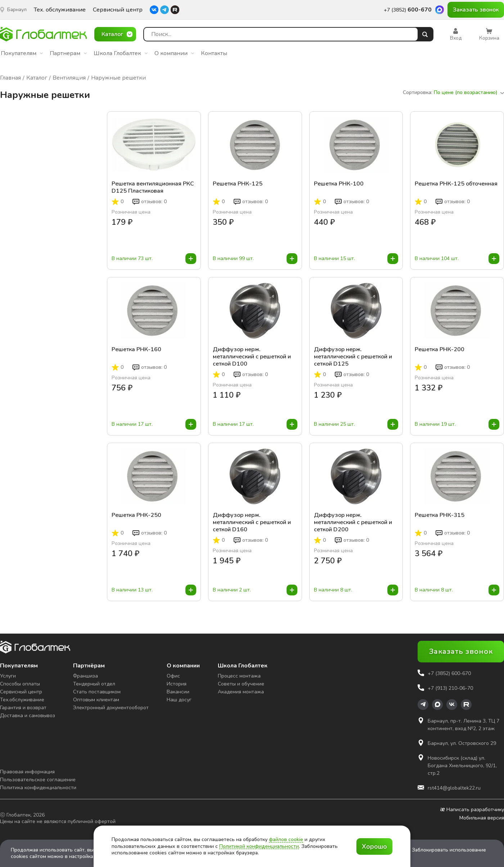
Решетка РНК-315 (440, 515)
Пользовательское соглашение (38, 780)
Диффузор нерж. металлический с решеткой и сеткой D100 (252, 357)
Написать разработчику (472, 810)
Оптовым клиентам (96, 700)
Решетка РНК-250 (136, 515)
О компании (174, 53)
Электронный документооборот (111, 708)
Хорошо (374, 846)
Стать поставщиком (97, 692)
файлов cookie (286, 839)
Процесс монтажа (239, 676)
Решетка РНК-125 (238, 184)
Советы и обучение (241, 684)
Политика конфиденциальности (38, 788)
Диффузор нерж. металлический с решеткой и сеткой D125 (353, 357)
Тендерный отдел (94, 684)
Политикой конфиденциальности (259, 846)
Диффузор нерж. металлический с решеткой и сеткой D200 (353, 522)
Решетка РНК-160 (136, 350)
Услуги (8, 676)
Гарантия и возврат (23, 708)
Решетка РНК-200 (440, 350)
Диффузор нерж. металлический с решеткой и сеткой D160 (252, 522)
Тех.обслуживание (22, 700)
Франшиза (85, 676)
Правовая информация (27, 772)
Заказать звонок (476, 10)
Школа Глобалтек (121, 53)
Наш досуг (179, 700)
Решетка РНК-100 (339, 184)
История (177, 684)
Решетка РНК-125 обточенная (456, 184)
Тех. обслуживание (60, 10)
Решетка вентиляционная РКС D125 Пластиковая (153, 187)
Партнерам (68, 53)
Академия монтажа (241, 692)
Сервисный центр (118, 10)
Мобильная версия (482, 818)
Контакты (214, 53)
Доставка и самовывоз (28, 716)
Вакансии (178, 692)
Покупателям (22, 53)
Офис (173, 676)
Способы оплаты (20, 684)
